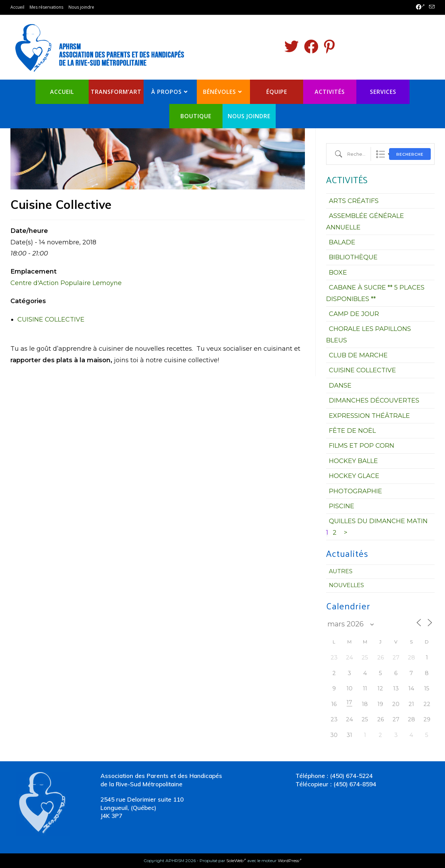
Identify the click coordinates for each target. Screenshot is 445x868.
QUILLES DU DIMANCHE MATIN (378, 521)
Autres (341, 571)
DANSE (340, 386)
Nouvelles (346, 585)
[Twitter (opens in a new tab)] (292, 47)
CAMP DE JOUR (354, 314)
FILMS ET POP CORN (362, 446)
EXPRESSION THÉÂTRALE (369, 416)
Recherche (410, 154)
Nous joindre (81, 7)
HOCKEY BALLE (353, 461)
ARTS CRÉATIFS (354, 201)
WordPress (290, 861)
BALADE (342, 242)
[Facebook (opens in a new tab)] (420, 7)
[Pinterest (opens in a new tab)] (329, 47)
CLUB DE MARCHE (358, 355)
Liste (381, 154)
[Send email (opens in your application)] (431, 7)
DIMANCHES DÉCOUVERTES (374, 400)
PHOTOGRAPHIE (355, 491)
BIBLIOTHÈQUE (353, 257)
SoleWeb (236, 861)
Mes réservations (46, 7)
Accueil (17, 7)
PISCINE (342, 506)
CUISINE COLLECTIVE (51, 319)
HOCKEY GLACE (354, 476)
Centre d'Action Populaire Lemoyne (66, 283)
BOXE (338, 273)
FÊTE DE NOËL (352, 431)
